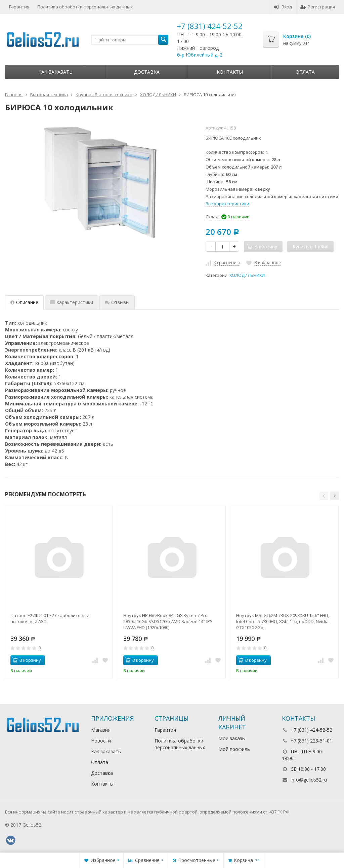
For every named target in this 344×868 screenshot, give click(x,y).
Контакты (230, 72)
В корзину (27, 660)
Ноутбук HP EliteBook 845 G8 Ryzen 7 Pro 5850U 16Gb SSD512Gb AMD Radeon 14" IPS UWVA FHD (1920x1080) (168, 621)
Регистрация (318, 7)
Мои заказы (232, 738)
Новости (101, 741)
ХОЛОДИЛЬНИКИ (247, 275)
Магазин (101, 730)
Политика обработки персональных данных (85, 7)
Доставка (147, 72)
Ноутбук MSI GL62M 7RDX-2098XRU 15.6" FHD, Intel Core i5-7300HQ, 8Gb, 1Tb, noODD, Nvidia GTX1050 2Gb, (283, 621)
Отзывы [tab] (117, 302)
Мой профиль (234, 749)
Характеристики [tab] (72, 302)
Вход (283, 7)
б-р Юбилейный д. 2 (200, 55)
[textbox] (130, 40)
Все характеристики (227, 204)
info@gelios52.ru (309, 780)
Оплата (305, 72)
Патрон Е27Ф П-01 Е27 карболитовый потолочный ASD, (50, 618)
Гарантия (19, 7)
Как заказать (55, 72)
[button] (324, 496)
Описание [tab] (24, 302)
